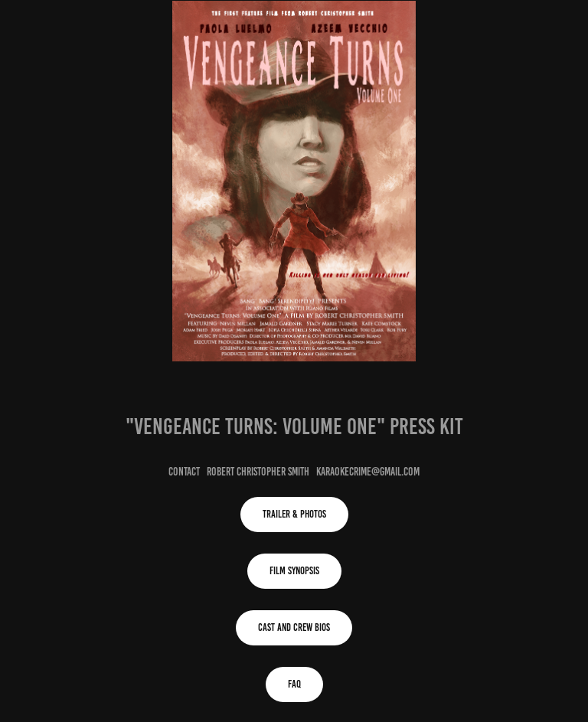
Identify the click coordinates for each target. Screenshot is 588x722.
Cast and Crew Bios (294, 627)
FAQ (294, 684)
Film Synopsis (294, 571)
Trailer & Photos (294, 514)
